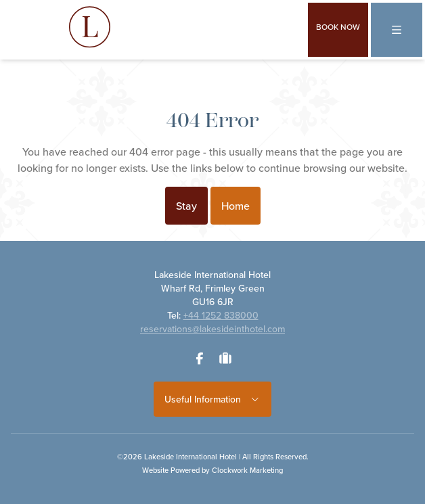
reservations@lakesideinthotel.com (212, 329)
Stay (186, 206)
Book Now (338, 27)
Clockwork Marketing (247, 470)
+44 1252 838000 (221, 315)
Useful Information (213, 399)
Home (236, 206)
